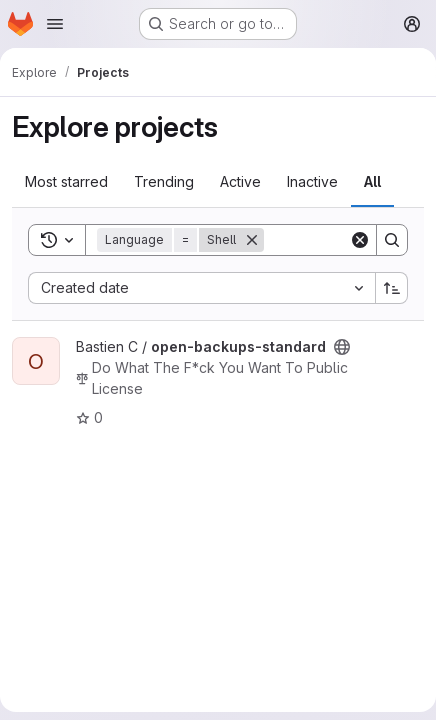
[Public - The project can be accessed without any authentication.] (342, 347)
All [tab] (372, 181)
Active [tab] (240, 181)
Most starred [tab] (66, 181)
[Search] (392, 240)
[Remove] (252, 240)
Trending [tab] (164, 181)
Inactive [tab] (312, 181)
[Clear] (360, 240)
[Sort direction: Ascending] (392, 288)
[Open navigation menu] (55, 24)
